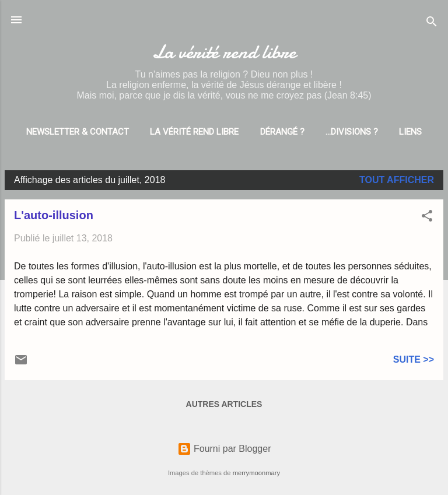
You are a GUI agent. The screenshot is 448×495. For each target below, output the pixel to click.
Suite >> (414, 359)
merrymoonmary (256, 473)
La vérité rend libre (224, 52)
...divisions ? (352, 132)
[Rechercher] (432, 24)
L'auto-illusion (54, 215)
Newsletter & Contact (78, 132)
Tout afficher (397, 180)
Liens (410, 132)
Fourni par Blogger (224, 449)
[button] (427, 218)
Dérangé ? (282, 132)
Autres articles (224, 404)
